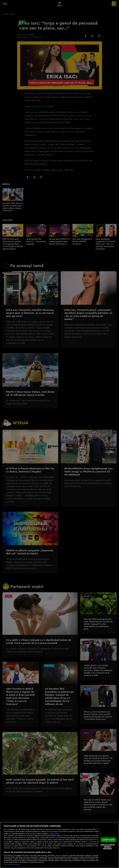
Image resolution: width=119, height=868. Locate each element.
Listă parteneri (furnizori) (12, 865)
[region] (59, 845)
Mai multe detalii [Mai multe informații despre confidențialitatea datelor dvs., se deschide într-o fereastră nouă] (54, 834)
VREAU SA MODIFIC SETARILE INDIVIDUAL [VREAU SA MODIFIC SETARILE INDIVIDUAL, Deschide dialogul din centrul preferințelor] (108, 847)
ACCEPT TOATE (108, 840)
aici (88, 842)
